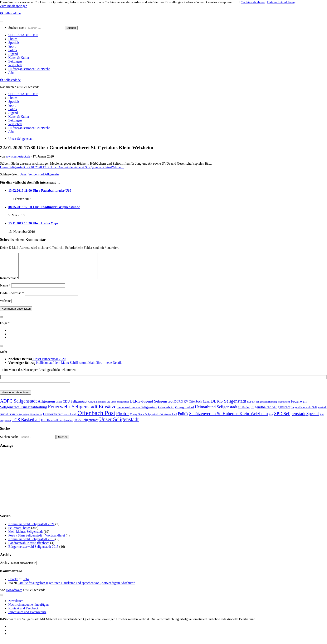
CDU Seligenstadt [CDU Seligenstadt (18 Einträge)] (75, 406)
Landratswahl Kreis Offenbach (29, 548)
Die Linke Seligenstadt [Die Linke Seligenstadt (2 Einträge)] (118, 407)
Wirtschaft (15, 65)
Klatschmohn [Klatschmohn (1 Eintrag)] (36, 419)
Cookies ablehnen (253, 2)
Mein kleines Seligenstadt (26, 537)
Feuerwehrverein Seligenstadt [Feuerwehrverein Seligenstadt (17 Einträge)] (137, 412)
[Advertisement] (125, 486)
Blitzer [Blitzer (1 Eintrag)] (59, 407)
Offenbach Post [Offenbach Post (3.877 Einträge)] (96, 418)
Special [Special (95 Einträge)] (313, 419)
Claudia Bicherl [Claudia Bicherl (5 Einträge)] (97, 407)
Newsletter (16, 606)
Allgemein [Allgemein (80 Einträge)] (46, 406)
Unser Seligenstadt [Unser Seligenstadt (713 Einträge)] (119, 424)
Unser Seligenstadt (21, 139)
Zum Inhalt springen (14, 6)
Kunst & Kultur (19, 58)
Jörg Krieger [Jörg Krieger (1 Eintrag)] (24, 419)
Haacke (13, 584)
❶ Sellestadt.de (10, 13)
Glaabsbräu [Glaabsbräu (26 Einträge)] (166, 412)
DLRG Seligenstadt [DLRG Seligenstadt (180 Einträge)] (228, 406)
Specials (14, 43)
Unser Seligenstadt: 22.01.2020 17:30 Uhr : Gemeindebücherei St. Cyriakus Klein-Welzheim (62, 167)
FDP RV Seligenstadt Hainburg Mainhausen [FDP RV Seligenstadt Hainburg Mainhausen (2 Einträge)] (268, 407)
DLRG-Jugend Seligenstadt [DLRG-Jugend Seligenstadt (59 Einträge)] (152, 406)
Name (5, 290)
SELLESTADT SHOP (23, 35)
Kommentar (9, 283)
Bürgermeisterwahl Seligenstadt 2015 (33, 552)
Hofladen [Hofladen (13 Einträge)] (244, 412)
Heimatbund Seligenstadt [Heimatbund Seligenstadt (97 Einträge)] (216, 412)
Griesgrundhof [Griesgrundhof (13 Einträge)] (185, 412)
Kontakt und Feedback (23, 613)
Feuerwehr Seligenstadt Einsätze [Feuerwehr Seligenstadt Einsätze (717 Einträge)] (82, 412)
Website (5, 306)
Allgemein (52, 174)
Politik (13, 50)
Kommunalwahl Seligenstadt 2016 (31, 544)
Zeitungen (15, 61)
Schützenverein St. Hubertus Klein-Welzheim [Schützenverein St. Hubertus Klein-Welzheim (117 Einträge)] (229, 419)
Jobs (11, 73)
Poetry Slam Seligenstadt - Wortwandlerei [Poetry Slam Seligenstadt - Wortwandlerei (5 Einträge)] (154, 419)
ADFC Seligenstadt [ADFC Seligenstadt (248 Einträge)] (18, 406)
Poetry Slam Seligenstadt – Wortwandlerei (37, 540)
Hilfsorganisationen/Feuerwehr (29, 69)
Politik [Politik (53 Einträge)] (183, 419)
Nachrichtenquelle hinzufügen (28, 610)
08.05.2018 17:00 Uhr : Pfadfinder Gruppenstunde (44, 207)
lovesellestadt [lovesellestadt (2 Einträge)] (70, 419)
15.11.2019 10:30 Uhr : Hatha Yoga (33, 223)
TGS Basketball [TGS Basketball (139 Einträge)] (26, 425)
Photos (13, 39)
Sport (12, 46)
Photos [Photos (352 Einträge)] (123, 418)
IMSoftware (14, 595)
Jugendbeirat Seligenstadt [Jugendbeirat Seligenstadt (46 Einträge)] (271, 412)
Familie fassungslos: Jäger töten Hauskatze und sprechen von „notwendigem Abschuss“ (76, 588)
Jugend (13, 54)
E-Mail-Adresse (12, 298)
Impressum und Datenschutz (27, 617)
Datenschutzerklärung (282, 2)
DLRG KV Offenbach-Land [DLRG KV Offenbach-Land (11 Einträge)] (192, 406)
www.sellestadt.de (18, 156)
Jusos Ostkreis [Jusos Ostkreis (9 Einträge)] (9, 419)
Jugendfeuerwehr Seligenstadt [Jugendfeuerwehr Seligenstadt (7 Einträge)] (309, 412)
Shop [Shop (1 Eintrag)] (271, 419)
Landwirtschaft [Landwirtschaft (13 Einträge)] (53, 419)
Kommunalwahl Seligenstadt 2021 (31, 529)
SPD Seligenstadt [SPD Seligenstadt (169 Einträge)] (290, 419)
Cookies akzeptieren (220, 2)
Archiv (5, 568)
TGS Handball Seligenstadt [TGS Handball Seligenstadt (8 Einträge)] (57, 425)
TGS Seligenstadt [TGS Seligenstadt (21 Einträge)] (86, 425)
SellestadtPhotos (19, 533)
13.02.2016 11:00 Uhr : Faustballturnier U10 (40, 191)
